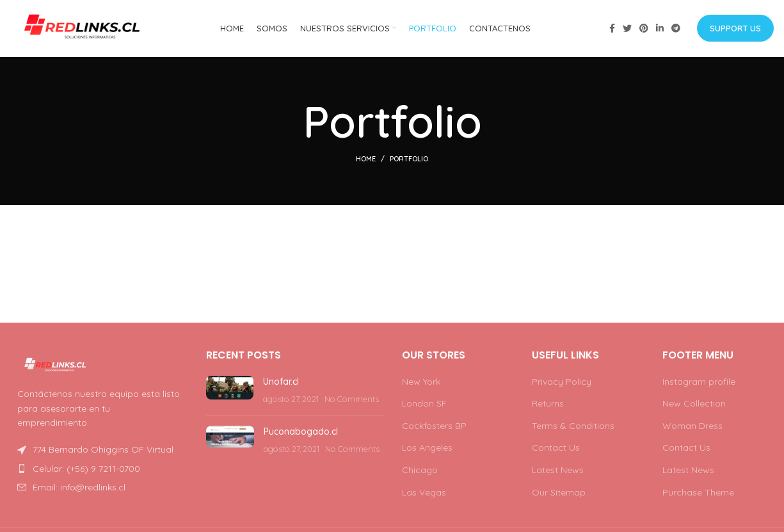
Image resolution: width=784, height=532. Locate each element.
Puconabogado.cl (301, 432)
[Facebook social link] (612, 29)
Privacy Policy (562, 382)
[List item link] (99, 469)
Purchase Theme (698, 493)
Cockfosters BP (434, 426)
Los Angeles (427, 449)
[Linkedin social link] (660, 29)
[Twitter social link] (627, 29)
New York (421, 382)
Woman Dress (692, 426)
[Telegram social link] (676, 29)
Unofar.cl (281, 382)
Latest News (558, 471)
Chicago (420, 471)
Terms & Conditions (573, 426)
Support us (735, 28)
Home (366, 160)
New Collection (694, 404)
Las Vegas (424, 493)
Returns (548, 404)
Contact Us (556, 449)
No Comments (352, 399)
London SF (424, 404)
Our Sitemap (559, 493)
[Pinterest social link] (644, 29)
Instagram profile (699, 382)
